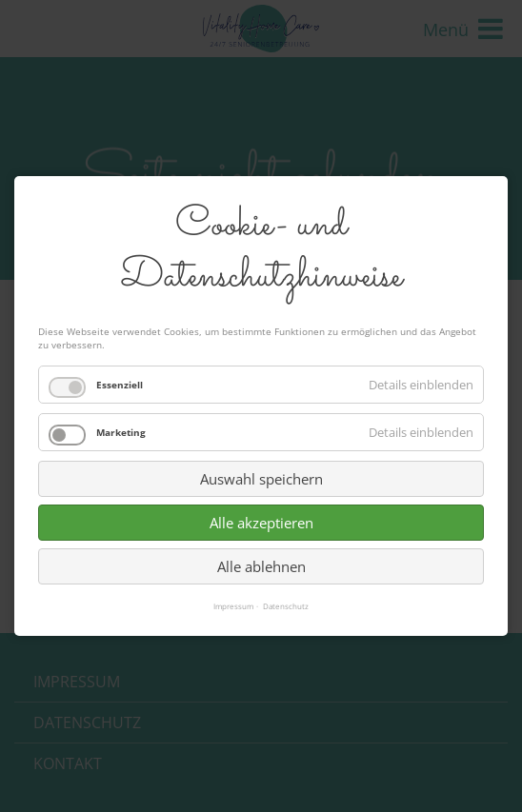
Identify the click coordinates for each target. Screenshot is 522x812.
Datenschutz (286, 606)
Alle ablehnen (261, 566)
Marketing (121, 432)
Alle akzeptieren (261, 523)
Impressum (233, 606)
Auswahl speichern (261, 479)
